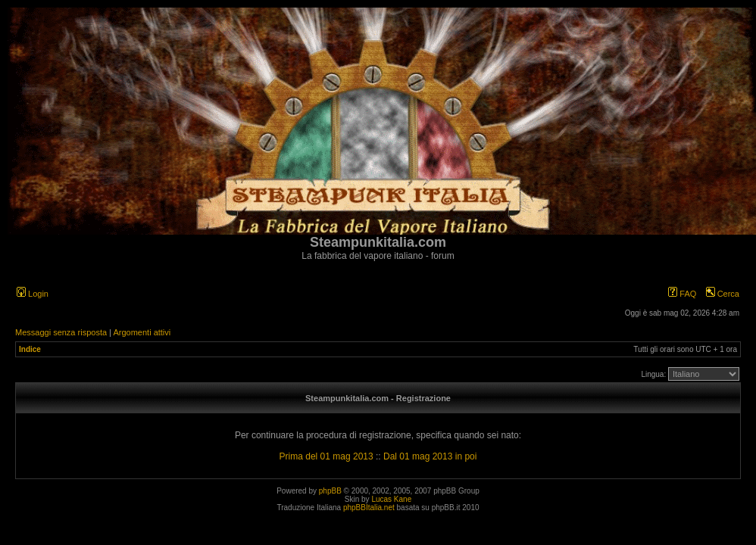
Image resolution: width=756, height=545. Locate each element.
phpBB (330, 491)
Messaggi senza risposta (61, 332)
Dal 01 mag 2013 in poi (430, 456)
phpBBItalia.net (369, 508)
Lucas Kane (391, 499)
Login (33, 294)
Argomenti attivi (142, 332)
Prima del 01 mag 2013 (326, 456)
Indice (30, 349)
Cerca (723, 294)
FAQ (682, 294)
